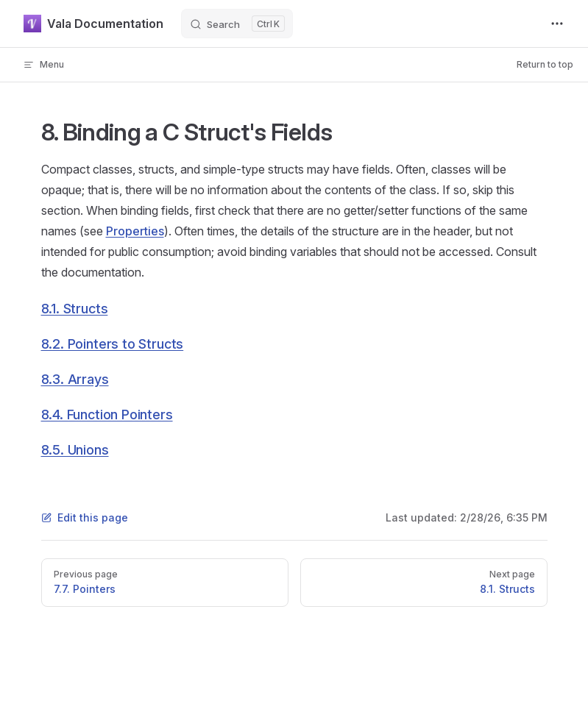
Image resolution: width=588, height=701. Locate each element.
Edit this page (85, 517)
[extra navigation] (557, 24)
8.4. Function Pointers (107, 414)
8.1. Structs (75, 309)
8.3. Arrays (75, 379)
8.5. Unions (75, 450)
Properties (135, 231)
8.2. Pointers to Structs (113, 344)
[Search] (237, 24)
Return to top (545, 64)
